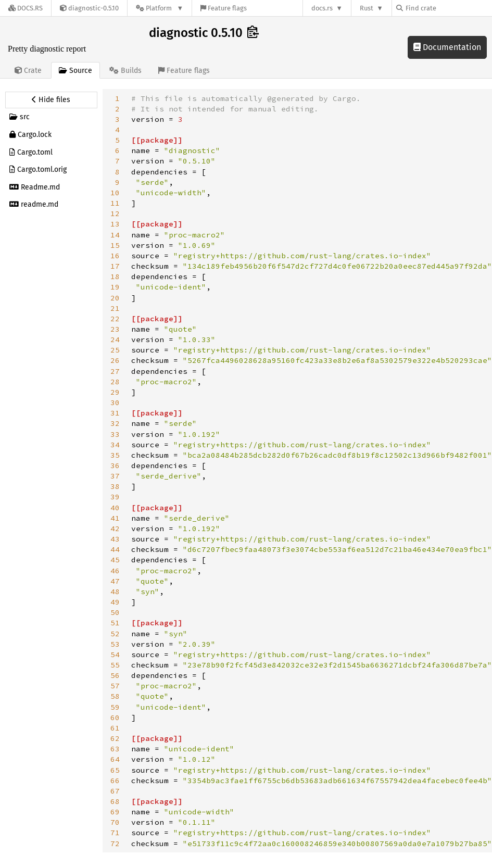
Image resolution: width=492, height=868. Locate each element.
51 (115, 623)
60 (115, 718)
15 (115, 245)
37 (115, 476)
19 (115, 287)
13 (115, 224)
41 (115, 518)
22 (115, 319)
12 (115, 213)
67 (115, 791)
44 (115, 549)
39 (115, 497)
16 (115, 256)
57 (115, 686)
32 (115, 423)
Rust (367, 8)
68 (115, 801)
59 (115, 707)
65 (115, 770)
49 (115, 602)
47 (115, 581)
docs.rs (322, 8)
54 (115, 655)
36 (115, 466)
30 (115, 402)
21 (115, 308)
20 (115, 298)
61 (115, 728)
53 (115, 644)
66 (115, 781)
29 (115, 392)
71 (115, 833)
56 (115, 675)
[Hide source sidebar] (51, 100)
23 (115, 329)
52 (115, 634)
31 (115, 413)
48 (115, 592)
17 (115, 266)
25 (115, 350)
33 (115, 434)
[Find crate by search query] (448, 8)
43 (115, 539)
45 (115, 560)
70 (115, 822)
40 (115, 508)
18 (115, 276)
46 (115, 571)
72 (115, 844)
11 (115, 203)
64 (115, 759)
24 (115, 339)
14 (115, 235)
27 (115, 371)
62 (115, 738)
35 (115, 455)
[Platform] (160, 8)
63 (115, 749)
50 (115, 612)
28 (115, 382)
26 (115, 360)
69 (115, 812)
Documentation (447, 47)
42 (115, 529)
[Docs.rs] (26, 8)
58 (115, 696)
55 (115, 665)
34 (115, 445)
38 (115, 486)
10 (115, 193)
